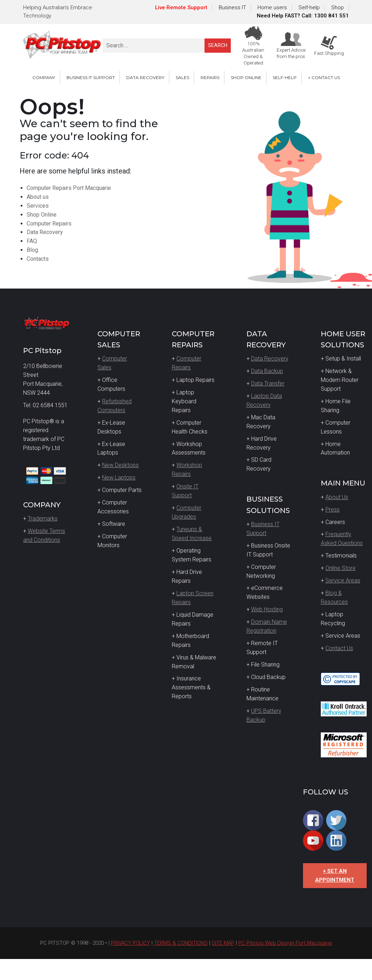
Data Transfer (268, 383)
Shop (338, 7)
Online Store (341, 568)
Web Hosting (267, 609)
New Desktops (120, 465)
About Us (337, 497)
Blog (32, 250)
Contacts (38, 259)
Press (333, 510)
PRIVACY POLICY (131, 943)
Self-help (309, 7)
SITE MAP (223, 943)
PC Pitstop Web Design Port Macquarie (285, 943)
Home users (272, 7)
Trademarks (43, 518)
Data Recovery (45, 232)
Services (38, 206)
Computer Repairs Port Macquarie (69, 188)
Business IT (232, 7)
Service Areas (343, 580)
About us (38, 197)
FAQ (32, 241)
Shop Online (42, 215)
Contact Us (339, 648)
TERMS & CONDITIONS (181, 943)
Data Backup (267, 371)
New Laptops (119, 478)
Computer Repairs (49, 224)
